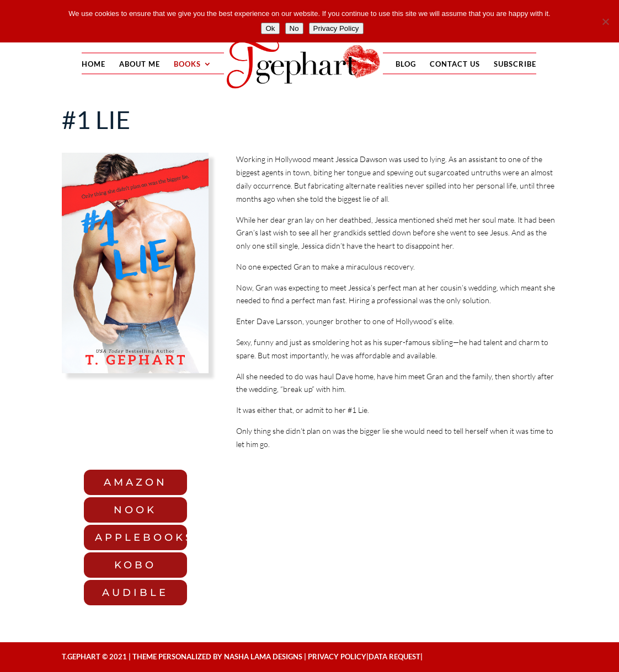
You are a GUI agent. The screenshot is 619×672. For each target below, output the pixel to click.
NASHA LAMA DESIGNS (263, 657)
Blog (406, 64)
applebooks (141, 537)
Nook (135, 510)
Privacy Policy (337, 657)
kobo (135, 565)
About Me (140, 64)
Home (94, 64)
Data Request (394, 657)
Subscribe (515, 64)
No (294, 28)
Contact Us (455, 64)
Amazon (135, 482)
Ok (270, 28)
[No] (605, 21)
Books (187, 64)
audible (135, 593)
